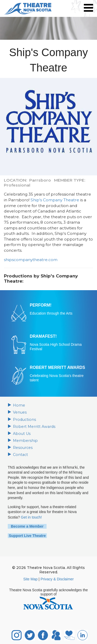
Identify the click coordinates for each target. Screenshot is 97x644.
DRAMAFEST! (43, 336)
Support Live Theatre (27, 534)
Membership (24, 440)
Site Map (30, 577)
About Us (21, 433)
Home (19, 405)
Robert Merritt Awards (33, 426)
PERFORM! (40, 305)
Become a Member (26, 525)
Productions (24, 419)
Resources (23, 447)
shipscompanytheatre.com (31, 260)
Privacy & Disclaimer (57, 577)
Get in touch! (31, 516)
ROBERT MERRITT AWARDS (57, 367)
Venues (20, 412)
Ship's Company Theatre (55, 200)
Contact (20, 454)
